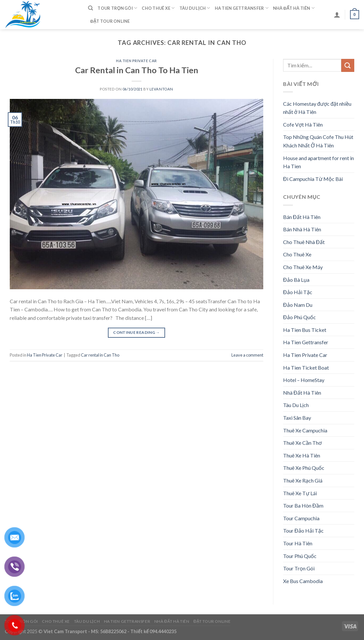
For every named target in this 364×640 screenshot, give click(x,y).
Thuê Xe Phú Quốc (304, 468)
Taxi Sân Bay (297, 418)
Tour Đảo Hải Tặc (303, 531)
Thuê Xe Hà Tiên (302, 455)
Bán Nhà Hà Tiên (302, 229)
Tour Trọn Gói (117, 8)
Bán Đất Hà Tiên (302, 217)
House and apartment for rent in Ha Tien (318, 162)
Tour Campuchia (301, 518)
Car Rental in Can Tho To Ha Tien (137, 70)
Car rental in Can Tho (100, 355)
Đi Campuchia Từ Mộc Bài (313, 179)
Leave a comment (247, 355)
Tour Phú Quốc (300, 556)
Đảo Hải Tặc (298, 292)
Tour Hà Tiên (298, 543)
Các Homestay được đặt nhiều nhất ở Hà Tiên (317, 108)
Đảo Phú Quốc (299, 317)
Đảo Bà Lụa (296, 280)
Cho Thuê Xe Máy (303, 267)
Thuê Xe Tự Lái (300, 493)
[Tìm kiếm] (91, 8)
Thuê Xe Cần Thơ (302, 443)
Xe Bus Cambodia (303, 581)
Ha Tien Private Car (136, 61)
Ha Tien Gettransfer (242, 8)
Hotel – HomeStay (304, 380)
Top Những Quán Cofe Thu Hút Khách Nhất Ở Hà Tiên (318, 141)
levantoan (161, 89)
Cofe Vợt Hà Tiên (303, 124)
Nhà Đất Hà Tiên (294, 8)
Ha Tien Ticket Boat (306, 368)
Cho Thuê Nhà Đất (304, 242)
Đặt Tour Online (110, 21)
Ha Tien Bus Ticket (305, 330)
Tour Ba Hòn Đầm (303, 505)
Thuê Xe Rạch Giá (303, 480)
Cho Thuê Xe (158, 8)
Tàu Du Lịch (195, 8)
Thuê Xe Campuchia (305, 430)
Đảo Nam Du (298, 305)
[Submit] (348, 65)
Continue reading (136, 332)
